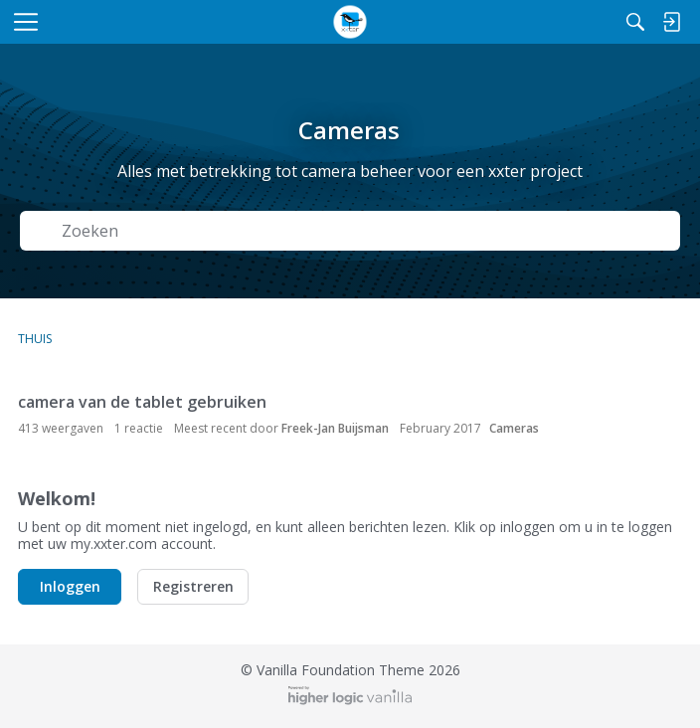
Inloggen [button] (70, 586)
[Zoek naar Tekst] (364, 231)
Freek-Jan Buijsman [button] (335, 428)
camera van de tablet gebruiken (142, 402)
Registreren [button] (193, 586)
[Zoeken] (635, 22)
